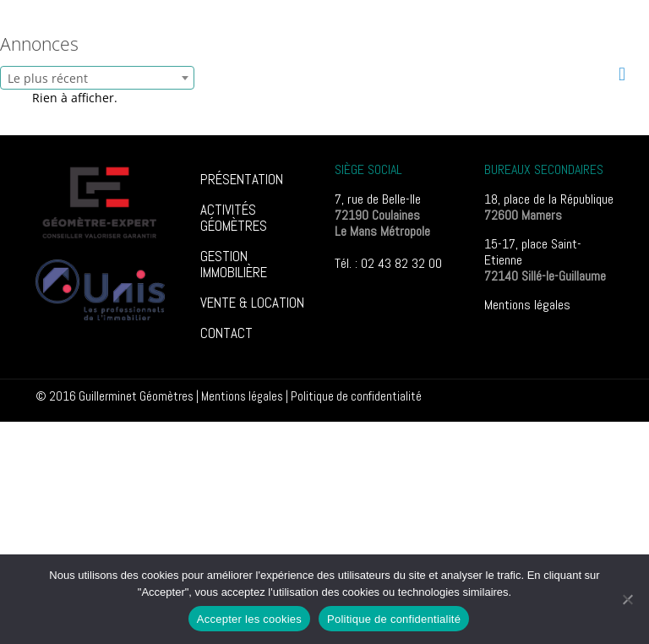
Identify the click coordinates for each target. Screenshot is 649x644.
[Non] (628, 599)
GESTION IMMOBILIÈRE (234, 264)
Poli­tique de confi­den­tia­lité (356, 396)
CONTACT (226, 333)
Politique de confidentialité (394, 619)
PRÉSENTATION (242, 179)
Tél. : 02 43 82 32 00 (388, 263)
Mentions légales (527, 305)
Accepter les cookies (249, 619)
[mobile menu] (622, 74)
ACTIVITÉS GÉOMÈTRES (234, 218)
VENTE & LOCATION (252, 303)
